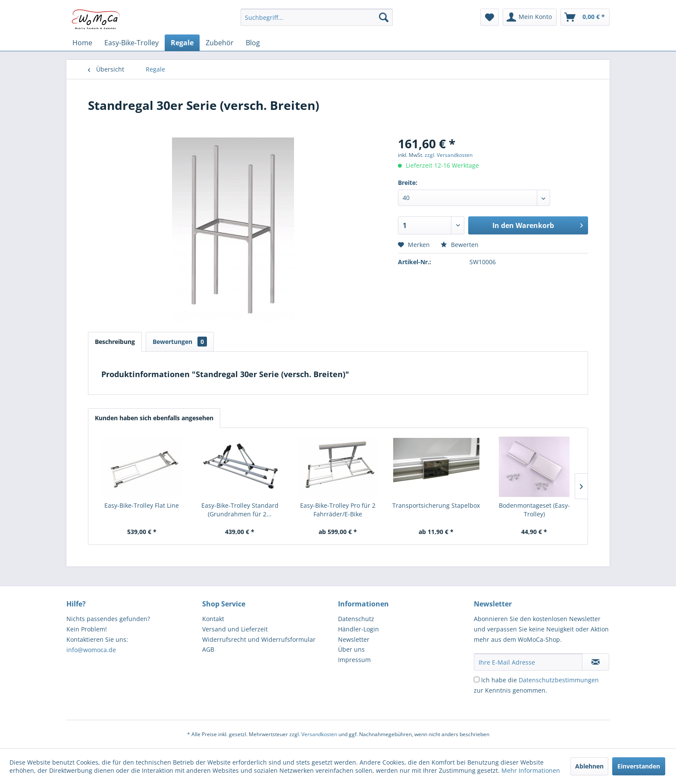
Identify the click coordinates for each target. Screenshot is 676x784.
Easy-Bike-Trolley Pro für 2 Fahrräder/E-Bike (338, 510)
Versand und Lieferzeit (235, 629)
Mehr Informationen (531, 770)
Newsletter (354, 639)
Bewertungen (180, 342)
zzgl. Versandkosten (449, 155)
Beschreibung (115, 342)
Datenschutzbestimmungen (559, 680)
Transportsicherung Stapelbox (436, 505)
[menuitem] (317, 17)
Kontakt (213, 619)
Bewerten (460, 245)
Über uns (351, 649)
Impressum (354, 660)
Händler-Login (358, 629)
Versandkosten (319, 734)
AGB (208, 649)
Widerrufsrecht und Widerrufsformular (259, 639)
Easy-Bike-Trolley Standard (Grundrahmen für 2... (240, 510)
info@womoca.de (91, 650)
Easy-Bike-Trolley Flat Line (142, 505)
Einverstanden (639, 766)
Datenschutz (356, 619)
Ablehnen (589, 766)
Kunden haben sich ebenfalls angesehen (154, 418)
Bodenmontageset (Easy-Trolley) (534, 510)
